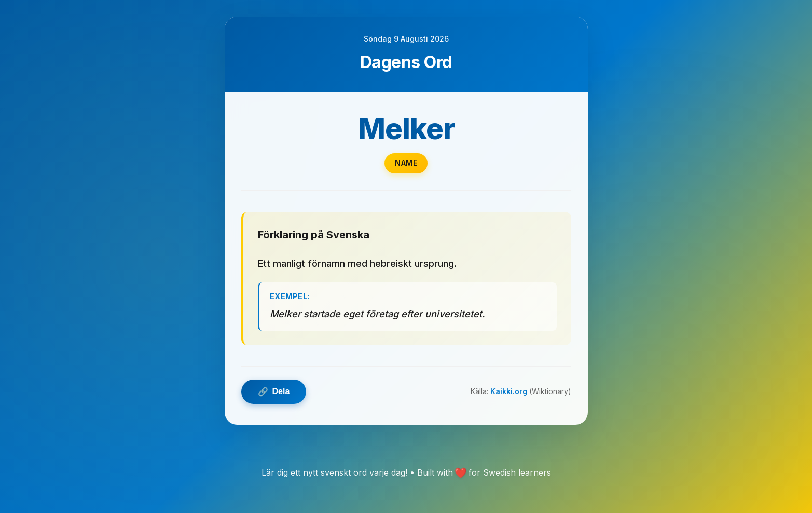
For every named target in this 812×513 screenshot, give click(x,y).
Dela (274, 392)
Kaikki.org (509, 391)
